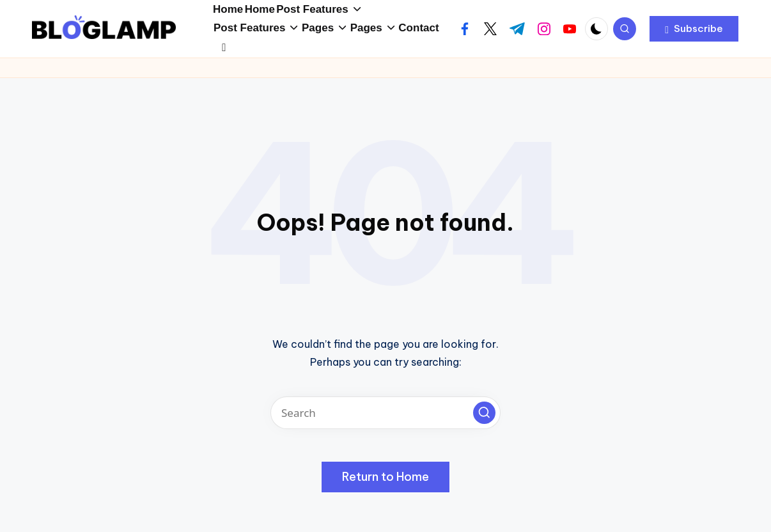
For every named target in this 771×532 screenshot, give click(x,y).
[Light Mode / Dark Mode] (596, 36)
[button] (694, 36)
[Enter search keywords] (385, 420)
